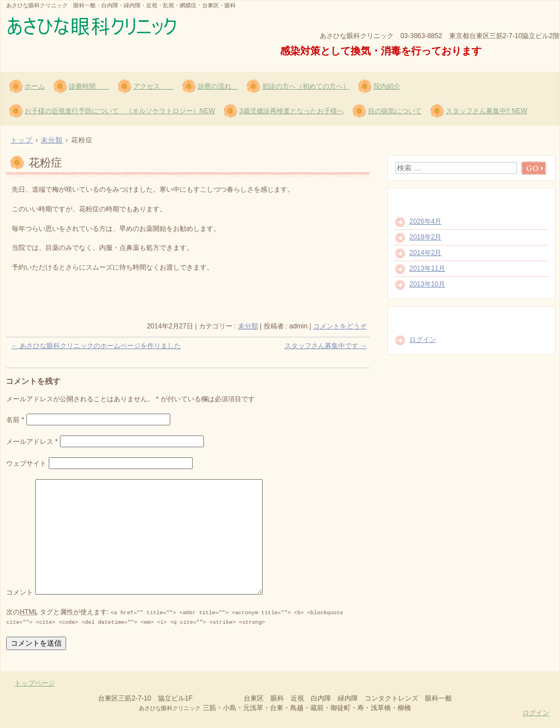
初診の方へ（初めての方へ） (306, 86)
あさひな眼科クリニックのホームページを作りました (96, 346)
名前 (15, 420)
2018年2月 (425, 237)
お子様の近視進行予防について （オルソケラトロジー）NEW (120, 111)
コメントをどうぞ (340, 326)
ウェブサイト (26, 463)
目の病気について (395, 111)
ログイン (423, 340)
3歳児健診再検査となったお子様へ (291, 111)
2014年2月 (425, 253)
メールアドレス (32, 442)
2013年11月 (427, 268)
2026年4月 (425, 221)
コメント (20, 592)
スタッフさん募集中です (326, 346)
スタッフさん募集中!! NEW (487, 111)
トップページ (35, 683)
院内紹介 (387, 86)
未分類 (248, 326)
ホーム (35, 86)
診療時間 (89, 86)
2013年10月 (427, 284)
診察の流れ (218, 86)
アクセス (153, 86)
